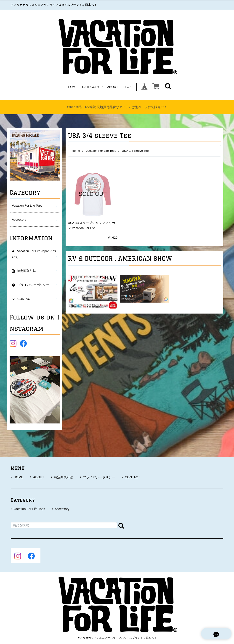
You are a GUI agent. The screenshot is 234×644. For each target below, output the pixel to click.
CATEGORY (92, 87)
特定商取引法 (62, 477)
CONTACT (131, 477)
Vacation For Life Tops (101, 151)
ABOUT (113, 87)
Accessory (19, 220)
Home (76, 151)
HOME (73, 87)
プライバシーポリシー (97, 477)
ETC (127, 87)
